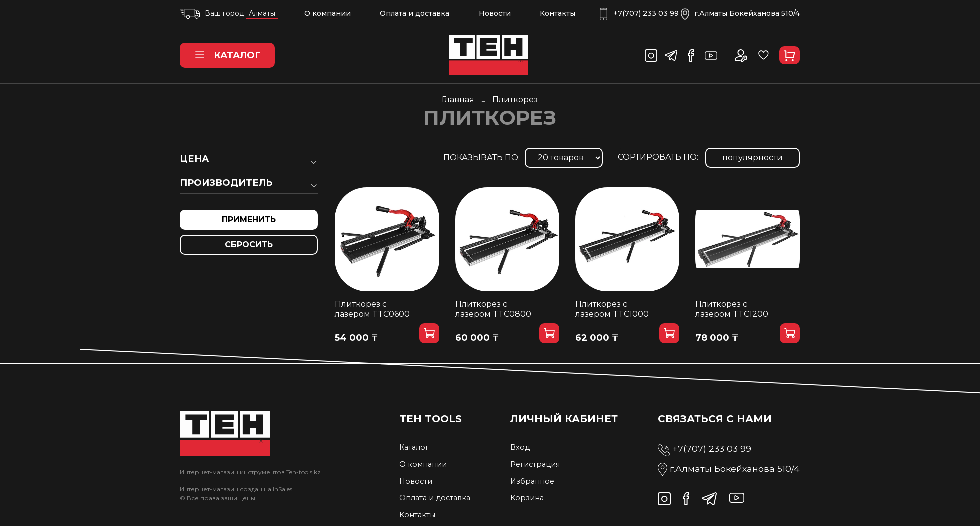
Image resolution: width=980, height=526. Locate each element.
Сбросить (249, 244)
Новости (495, 13)
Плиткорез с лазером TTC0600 (372, 309)
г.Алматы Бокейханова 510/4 (740, 13)
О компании (328, 13)
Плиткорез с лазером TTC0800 (493, 309)
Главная (458, 99)
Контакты (558, 13)
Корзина (527, 498)
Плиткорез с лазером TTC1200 (732, 309)
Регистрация (535, 464)
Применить (249, 219)
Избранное (532, 481)
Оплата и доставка (415, 13)
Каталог (227, 55)
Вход (520, 447)
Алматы (262, 13)
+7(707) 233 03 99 (639, 13)
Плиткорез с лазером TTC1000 (612, 309)
